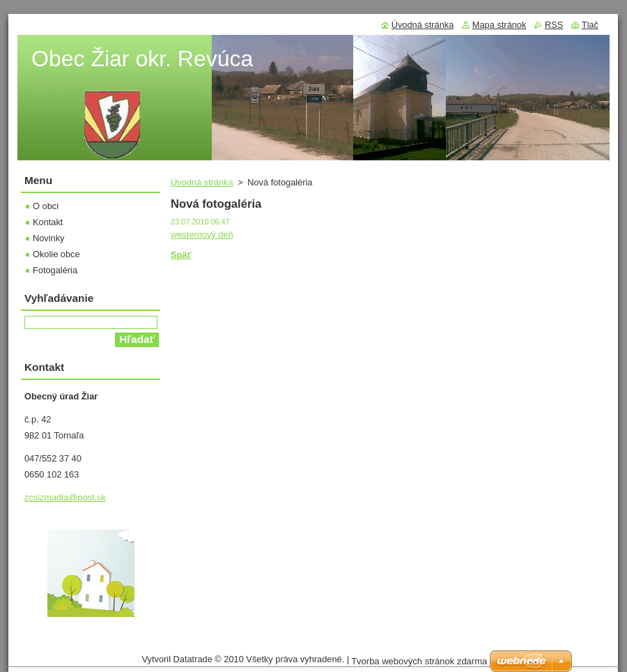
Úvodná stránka (202, 182)
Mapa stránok (500, 25)
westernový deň (202, 235)
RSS (554, 25)
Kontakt (48, 222)
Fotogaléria (55, 270)
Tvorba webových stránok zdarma (419, 661)
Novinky (49, 238)
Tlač (590, 25)
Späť (181, 255)
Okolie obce (56, 254)
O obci (46, 206)
